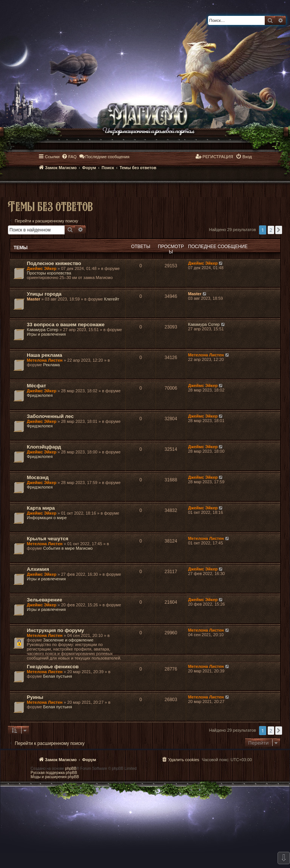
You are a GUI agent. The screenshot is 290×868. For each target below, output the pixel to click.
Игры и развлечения (46, 334)
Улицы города (44, 294)
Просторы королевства (49, 273)
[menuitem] (69, 157)
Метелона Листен (45, 360)
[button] (279, 230)
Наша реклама (45, 355)
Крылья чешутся (48, 539)
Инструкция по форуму (56, 630)
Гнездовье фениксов (53, 667)
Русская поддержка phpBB (54, 773)
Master (33, 299)
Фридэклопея (40, 395)
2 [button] (271, 230)
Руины (35, 697)
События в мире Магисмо (68, 548)
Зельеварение (44, 600)
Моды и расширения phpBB (55, 777)
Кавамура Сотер (43, 330)
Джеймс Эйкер (42, 268)
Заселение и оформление (68, 640)
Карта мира (41, 508)
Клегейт (112, 299)
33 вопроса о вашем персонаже (66, 325)
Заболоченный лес (50, 416)
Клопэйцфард (44, 447)
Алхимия (38, 569)
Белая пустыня (57, 676)
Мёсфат (36, 386)
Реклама (51, 365)
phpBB (71, 769)
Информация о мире (47, 518)
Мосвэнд (38, 477)
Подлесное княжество (54, 263)
